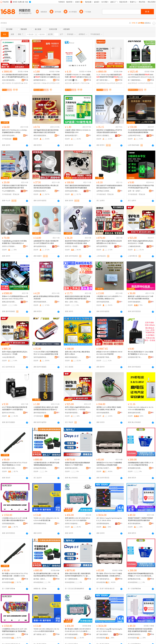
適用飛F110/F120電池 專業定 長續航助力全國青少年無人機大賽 (109, 408)
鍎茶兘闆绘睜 (101, 83)
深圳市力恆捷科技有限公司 (72, 524)
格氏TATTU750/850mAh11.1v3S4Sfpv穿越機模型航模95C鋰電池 (15, 131)
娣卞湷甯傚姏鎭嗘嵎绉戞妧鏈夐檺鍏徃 (72, 634)
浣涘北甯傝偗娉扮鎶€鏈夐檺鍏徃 (9, 80)
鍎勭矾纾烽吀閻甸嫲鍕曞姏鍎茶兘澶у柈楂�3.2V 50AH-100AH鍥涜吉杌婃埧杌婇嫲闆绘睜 (141, 575)
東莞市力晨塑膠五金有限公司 (104, 136)
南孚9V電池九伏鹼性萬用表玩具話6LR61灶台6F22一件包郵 (141, 242)
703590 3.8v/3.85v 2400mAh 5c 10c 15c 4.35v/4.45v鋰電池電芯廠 (46, 519)
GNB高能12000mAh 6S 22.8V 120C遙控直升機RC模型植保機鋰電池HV (15, 519)
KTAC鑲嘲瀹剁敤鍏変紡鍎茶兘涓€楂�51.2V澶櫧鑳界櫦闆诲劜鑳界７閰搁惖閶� (15, 76)
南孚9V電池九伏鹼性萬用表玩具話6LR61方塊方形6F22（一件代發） (78, 408)
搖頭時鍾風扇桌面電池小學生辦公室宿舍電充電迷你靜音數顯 (46, 187)
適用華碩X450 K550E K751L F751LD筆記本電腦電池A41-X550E (15, 464)
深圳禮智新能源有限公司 (104, 524)
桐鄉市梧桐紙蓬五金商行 (72, 357)
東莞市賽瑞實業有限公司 (135, 524)
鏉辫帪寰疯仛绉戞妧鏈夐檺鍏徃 (135, 579)
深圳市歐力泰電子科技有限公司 (104, 468)
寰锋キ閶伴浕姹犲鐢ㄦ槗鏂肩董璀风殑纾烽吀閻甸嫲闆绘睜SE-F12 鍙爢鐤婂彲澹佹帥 (78, 575)
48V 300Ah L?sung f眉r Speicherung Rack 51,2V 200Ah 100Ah (109, 630)
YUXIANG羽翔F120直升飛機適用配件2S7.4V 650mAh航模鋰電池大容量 (46, 353)
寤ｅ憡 (26, 77)
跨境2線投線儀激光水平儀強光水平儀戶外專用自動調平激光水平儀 (141, 187)
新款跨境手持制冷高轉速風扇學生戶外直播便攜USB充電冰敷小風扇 (77, 242)
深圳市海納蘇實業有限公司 (104, 413)
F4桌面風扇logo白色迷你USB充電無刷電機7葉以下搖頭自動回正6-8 (14, 242)
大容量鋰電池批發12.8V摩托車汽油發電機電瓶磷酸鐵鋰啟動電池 (46, 464)
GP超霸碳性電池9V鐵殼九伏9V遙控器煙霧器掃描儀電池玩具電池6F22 (46, 408)
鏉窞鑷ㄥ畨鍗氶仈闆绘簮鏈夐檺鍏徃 (41, 579)
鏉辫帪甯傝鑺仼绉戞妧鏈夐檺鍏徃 (41, 80)
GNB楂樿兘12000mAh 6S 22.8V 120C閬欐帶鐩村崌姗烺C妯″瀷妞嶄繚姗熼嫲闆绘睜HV (15, 630)
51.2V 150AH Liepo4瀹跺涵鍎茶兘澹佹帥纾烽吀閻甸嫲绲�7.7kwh (109, 76)
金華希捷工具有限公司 (104, 191)
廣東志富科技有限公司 (9, 302)
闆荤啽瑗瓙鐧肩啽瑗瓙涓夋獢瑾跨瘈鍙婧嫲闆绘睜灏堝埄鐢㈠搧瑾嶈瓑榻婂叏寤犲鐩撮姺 (140, 630)
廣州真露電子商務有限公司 (104, 357)
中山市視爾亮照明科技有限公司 (9, 191)
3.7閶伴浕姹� (84, 83)
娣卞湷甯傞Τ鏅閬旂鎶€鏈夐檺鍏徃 (104, 80)
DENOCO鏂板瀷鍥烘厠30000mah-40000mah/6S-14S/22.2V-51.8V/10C (141, 76)
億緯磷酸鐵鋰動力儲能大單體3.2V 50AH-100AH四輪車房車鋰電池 (141, 464)
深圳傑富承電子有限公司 (135, 357)
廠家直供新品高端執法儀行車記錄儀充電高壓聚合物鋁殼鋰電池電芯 (77, 298)
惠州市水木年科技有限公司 (9, 413)
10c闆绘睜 (141, 83)
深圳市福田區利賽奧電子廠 (104, 302)
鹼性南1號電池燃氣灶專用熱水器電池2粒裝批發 (46, 298)
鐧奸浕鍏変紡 (7, 83)
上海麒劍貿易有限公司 (135, 246)
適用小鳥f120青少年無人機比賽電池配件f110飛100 (77, 353)
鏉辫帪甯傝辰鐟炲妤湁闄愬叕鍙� (135, 634)
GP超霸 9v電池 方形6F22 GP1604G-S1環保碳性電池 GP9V (78, 131)
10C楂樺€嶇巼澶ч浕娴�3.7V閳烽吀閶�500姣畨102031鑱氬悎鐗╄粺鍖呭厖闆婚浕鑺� (47, 76)
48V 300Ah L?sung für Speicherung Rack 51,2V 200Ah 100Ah (109, 519)
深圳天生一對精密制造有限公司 (72, 246)
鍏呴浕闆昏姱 (51, 83)
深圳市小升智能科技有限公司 (9, 246)
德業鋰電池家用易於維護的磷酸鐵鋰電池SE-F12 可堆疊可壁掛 (77, 464)
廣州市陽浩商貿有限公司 (41, 413)
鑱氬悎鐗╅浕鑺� (40, 83)
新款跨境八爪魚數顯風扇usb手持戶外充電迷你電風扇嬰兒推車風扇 (109, 131)
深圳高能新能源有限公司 (9, 524)
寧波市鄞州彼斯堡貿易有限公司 (72, 413)
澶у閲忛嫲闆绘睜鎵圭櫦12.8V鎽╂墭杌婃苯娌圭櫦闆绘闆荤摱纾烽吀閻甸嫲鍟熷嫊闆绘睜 (46, 575)
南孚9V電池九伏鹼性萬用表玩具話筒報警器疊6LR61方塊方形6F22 (109, 242)
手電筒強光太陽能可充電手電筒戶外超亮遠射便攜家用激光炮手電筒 (15, 187)
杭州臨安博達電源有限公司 (41, 468)
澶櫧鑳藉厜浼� (18, 83)
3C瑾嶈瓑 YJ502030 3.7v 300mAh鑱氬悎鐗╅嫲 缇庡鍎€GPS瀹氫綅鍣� (78, 76)
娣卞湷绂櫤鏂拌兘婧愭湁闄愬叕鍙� (104, 634)
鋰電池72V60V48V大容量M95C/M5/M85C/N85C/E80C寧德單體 (109, 353)
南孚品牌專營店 (102, 246)
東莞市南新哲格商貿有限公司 (41, 302)
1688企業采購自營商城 (9, 357)
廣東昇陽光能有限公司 (72, 468)
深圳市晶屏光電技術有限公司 (72, 191)
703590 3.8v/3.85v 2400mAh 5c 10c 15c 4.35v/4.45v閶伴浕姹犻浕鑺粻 (46, 630)
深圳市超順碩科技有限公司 (41, 357)
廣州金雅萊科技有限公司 (41, 246)
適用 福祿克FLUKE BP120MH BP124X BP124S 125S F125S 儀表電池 (77, 519)
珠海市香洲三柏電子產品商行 (9, 468)
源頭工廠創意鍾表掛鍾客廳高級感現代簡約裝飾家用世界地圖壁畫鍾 (77, 187)
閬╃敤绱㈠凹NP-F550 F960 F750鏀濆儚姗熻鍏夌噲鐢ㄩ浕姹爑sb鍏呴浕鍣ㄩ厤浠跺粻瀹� (109, 575)
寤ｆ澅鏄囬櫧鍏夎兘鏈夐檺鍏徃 (72, 579)
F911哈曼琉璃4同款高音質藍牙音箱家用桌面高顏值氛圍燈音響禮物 (141, 131)
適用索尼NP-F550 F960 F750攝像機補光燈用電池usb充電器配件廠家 (109, 464)
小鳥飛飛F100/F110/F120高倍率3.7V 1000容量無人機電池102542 (109, 298)
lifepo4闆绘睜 (111, 83)
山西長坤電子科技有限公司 (135, 136)
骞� (26, 80)
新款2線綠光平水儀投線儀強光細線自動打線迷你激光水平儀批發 (109, 187)
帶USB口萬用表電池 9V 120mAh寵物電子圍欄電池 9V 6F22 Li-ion (141, 353)
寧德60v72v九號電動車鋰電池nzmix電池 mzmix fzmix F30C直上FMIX (15, 298)
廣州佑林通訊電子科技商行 (72, 136)
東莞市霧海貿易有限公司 (41, 136)
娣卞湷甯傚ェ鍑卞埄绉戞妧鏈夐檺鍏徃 (41, 634)
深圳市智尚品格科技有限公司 (9, 136)
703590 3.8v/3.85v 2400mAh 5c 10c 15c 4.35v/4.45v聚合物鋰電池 (141, 408)
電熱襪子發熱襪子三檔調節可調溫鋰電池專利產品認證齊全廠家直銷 (140, 519)
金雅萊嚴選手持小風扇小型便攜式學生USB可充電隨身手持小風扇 (46, 242)
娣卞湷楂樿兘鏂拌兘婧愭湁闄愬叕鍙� (9, 634)
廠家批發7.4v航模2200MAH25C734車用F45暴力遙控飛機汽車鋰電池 (141, 298)
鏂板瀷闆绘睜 (133, 83)
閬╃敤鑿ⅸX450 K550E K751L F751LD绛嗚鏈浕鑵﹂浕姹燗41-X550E (15, 575)
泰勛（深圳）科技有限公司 (72, 302)
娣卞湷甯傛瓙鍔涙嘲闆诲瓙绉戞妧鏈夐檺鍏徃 (104, 579)
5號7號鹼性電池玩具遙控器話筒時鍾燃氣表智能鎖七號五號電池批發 (46, 131)
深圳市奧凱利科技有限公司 (41, 524)
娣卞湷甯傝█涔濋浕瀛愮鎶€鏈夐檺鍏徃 (72, 80)
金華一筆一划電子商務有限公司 (135, 191)
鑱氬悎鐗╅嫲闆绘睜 (72, 83)
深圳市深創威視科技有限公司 (135, 302)
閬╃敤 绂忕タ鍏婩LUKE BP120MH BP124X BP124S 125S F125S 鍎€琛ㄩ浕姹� (78, 630)
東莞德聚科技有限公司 (135, 468)
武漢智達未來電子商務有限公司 (41, 191)
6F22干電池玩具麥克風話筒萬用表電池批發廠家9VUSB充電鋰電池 (15, 408)
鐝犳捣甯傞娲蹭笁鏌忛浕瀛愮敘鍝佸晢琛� (9, 579)
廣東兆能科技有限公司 (135, 413)
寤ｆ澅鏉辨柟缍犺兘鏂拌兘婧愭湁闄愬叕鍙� (135, 80)
